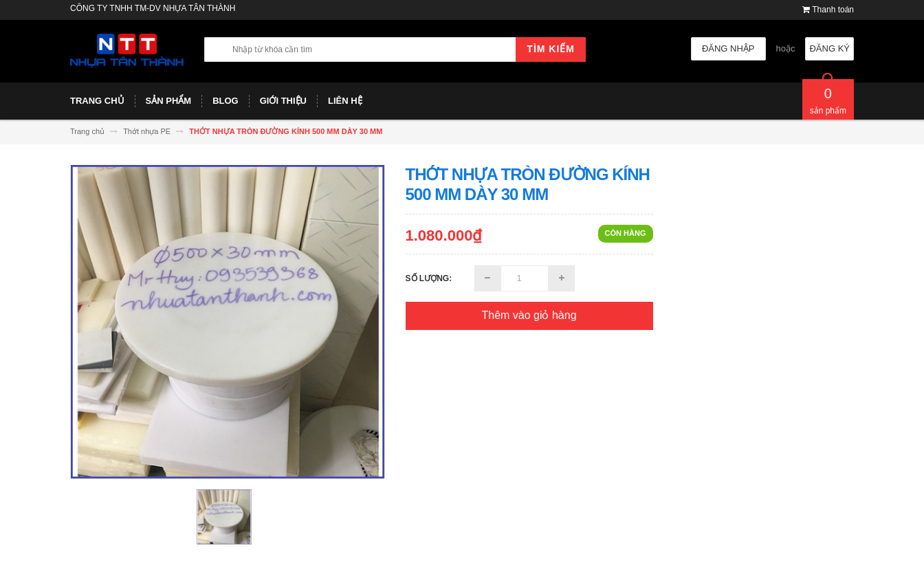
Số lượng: (429, 278)
